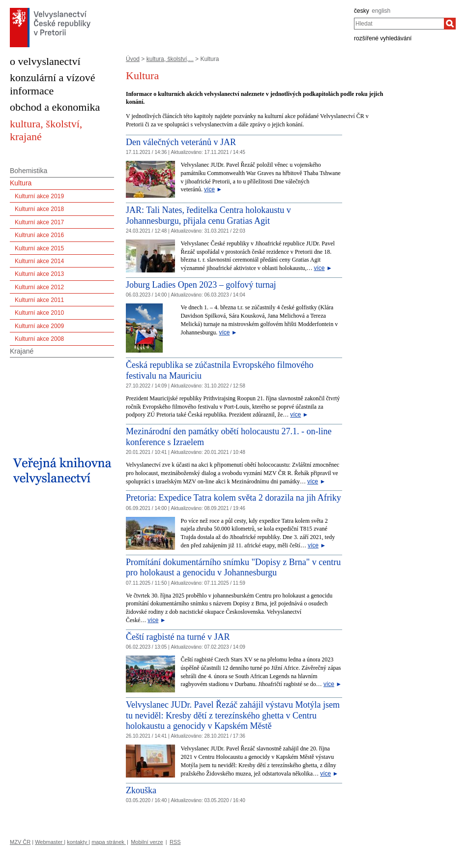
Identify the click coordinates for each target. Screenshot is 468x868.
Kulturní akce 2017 (39, 222)
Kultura (21, 183)
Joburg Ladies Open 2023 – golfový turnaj (201, 285)
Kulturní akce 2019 (39, 196)
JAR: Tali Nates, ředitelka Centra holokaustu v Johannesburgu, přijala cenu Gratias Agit (208, 215)
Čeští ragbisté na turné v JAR (178, 637)
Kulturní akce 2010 (39, 313)
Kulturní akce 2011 (39, 300)
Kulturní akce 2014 (39, 261)
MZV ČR (20, 842)
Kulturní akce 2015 (39, 248)
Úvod (133, 59)
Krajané (22, 351)
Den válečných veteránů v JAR (181, 142)
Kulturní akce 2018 (39, 209)
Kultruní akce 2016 (39, 235)
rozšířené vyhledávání (383, 38)
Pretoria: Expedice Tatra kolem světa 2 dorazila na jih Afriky (234, 498)
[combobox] (399, 24)
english (381, 11)
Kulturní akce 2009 (39, 326)
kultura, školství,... (170, 59)
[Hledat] (450, 24)
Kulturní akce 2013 (39, 274)
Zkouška (141, 790)
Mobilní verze (147, 842)
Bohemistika (29, 171)
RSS (175, 842)
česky (362, 11)
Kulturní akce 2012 (39, 287)
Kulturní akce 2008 (39, 339)
